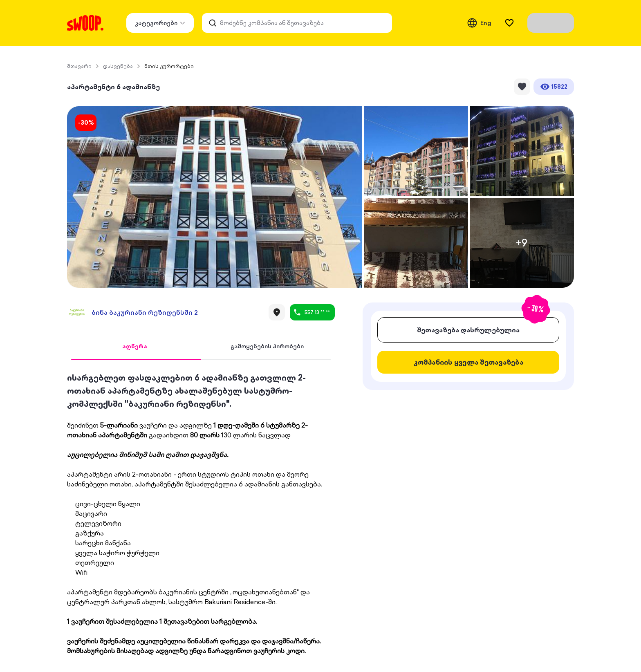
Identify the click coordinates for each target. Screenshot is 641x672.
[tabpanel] (201, 513)
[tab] (135, 347)
